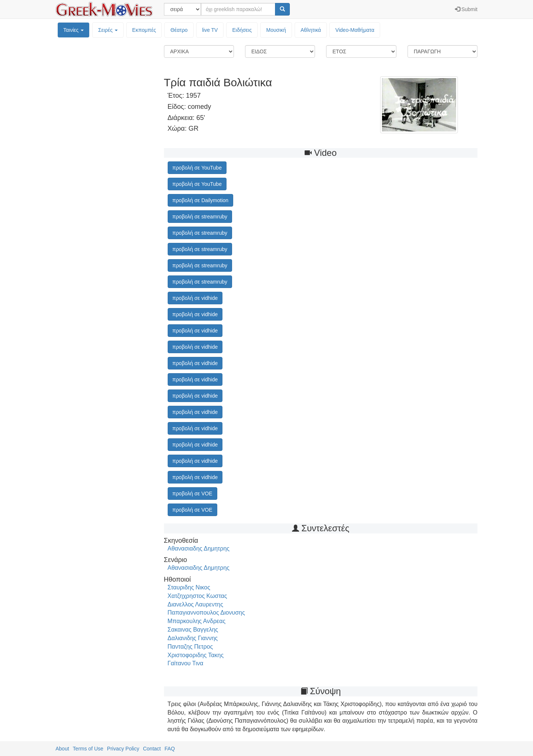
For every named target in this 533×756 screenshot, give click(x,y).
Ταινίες (73, 30)
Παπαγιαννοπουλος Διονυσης (206, 613)
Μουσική (276, 30)
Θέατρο (179, 30)
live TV (210, 30)
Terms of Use (88, 749)
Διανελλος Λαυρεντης (195, 604)
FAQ (170, 749)
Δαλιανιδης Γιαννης (193, 638)
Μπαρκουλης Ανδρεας (197, 621)
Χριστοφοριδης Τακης (196, 655)
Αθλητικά (311, 30)
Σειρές (108, 30)
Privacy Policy (123, 749)
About (62, 749)
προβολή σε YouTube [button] (197, 168)
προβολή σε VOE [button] (192, 494)
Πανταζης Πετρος (190, 647)
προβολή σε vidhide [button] (195, 298)
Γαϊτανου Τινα (186, 663)
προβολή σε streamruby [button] (200, 217)
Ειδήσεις (242, 30)
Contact (152, 749)
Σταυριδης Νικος (189, 587)
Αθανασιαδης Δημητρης (199, 548)
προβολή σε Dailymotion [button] (201, 200)
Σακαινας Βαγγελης (193, 630)
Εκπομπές (144, 30)
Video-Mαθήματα (355, 30)
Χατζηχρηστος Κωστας (197, 596)
